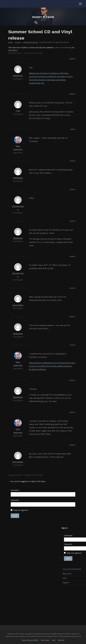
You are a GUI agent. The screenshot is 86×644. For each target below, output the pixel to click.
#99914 (73, 189)
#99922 (72, 380)
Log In (15, 516)
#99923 (72, 412)
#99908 (72, 59)
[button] (80, 4)
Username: (15, 490)
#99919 (73, 288)
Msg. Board (45, 640)
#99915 (73, 221)
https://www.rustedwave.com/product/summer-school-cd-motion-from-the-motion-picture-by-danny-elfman (52, 366)
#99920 (72, 317)
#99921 (73, 345)
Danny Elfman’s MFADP (30, 640)
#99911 (73, 129)
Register (61, 640)
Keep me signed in (21, 510)
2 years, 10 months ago (63, 48)
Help (54, 640)
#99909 (72, 94)
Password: (15, 500)
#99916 (73, 256)
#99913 (73, 161)
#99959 (72, 445)
